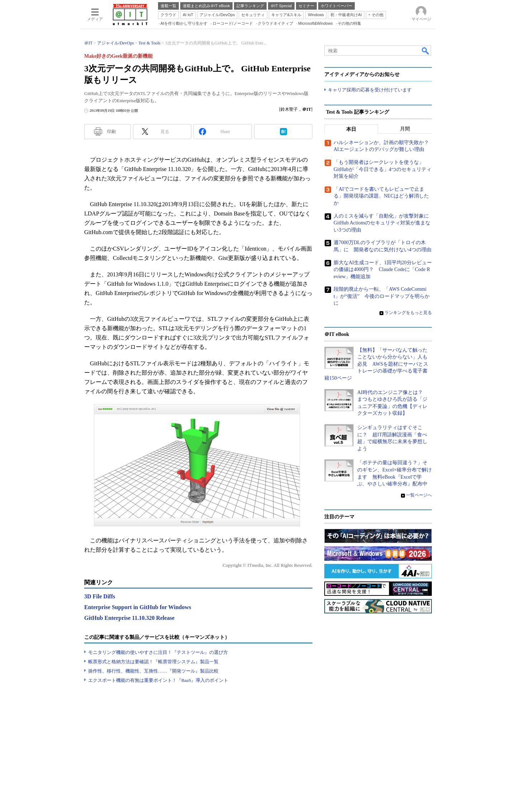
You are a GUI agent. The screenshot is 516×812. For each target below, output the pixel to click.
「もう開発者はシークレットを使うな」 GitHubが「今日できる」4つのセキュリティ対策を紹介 (383, 169)
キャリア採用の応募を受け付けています (370, 90)
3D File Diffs (100, 596)
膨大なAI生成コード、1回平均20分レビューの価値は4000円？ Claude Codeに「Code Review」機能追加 (383, 269)
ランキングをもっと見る (408, 313)
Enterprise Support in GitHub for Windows (138, 607)
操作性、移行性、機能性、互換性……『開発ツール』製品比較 (153, 671)
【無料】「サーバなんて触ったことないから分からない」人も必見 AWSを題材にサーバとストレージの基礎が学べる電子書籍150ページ (376, 364)
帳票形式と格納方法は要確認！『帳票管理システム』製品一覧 (153, 662)
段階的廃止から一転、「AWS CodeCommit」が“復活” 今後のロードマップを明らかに (382, 296)
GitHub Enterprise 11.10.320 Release (129, 618)
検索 (426, 51)
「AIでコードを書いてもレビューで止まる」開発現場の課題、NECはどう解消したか (381, 196)
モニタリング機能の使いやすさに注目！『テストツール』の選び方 (158, 652)
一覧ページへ (419, 495)
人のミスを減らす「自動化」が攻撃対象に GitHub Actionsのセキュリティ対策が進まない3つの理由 (384, 223)
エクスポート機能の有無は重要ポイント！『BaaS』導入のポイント (158, 680)
